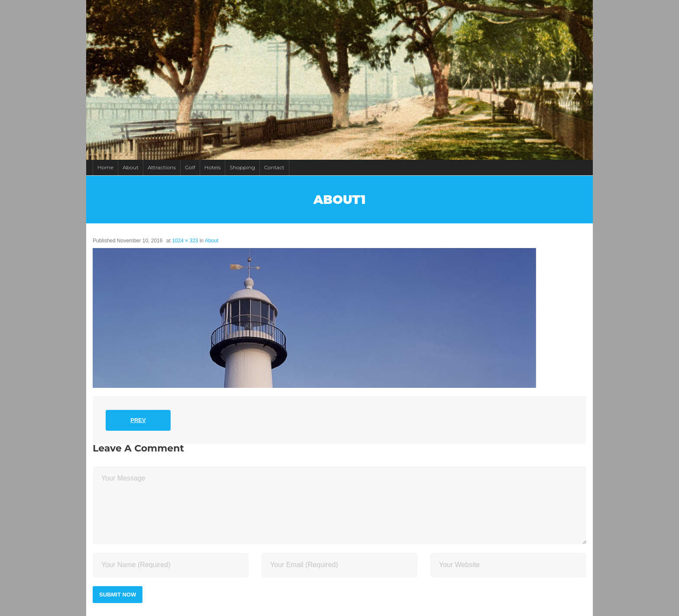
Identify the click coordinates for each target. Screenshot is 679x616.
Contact (274, 167)
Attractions (162, 167)
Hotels (213, 167)
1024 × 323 (185, 241)
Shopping (242, 167)
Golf (190, 167)
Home (105, 167)
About (131, 167)
